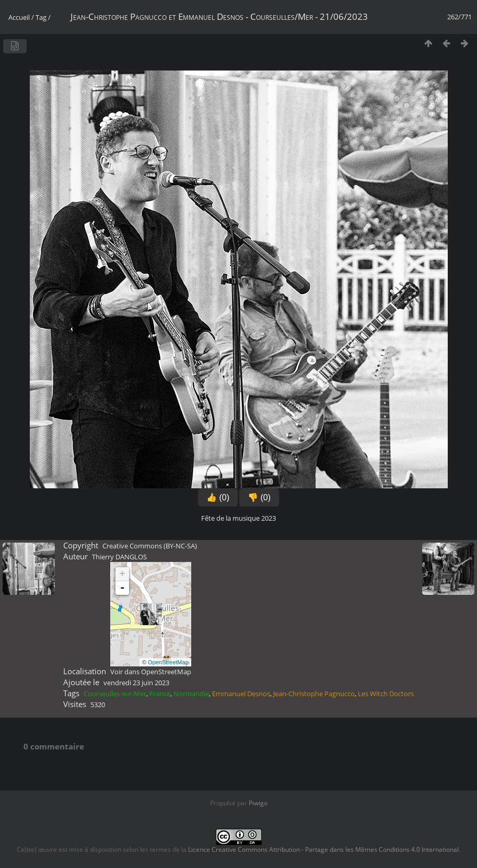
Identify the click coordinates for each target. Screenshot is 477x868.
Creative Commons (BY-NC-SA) (150, 546)
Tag (41, 17)
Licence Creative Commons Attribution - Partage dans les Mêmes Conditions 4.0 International (323, 849)
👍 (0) (218, 497)
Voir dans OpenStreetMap (151, 672)
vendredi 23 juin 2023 (136, 683)
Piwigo (258, 803)
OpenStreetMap (168, 662)
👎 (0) (259, 497)
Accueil (19, 17)
